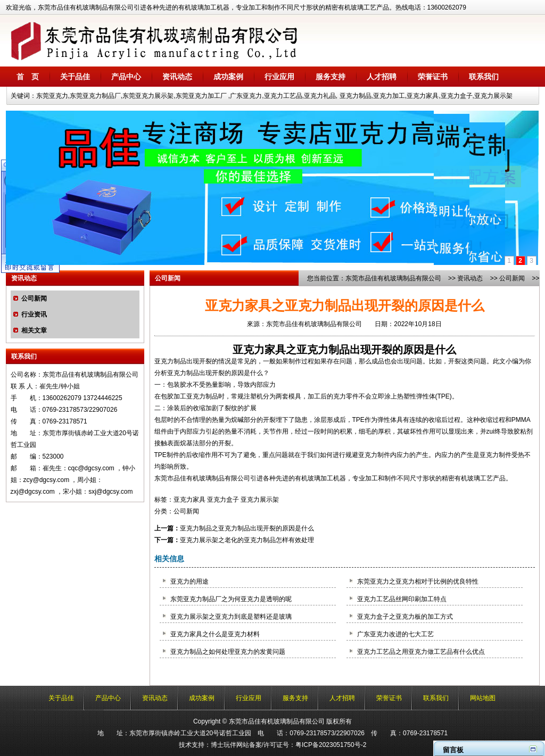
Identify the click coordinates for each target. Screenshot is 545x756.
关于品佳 (75, 77)
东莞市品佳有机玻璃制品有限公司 (393, 278)
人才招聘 (382, 77)
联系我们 (484, 77)
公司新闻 (34, 298)
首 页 (28, 77)
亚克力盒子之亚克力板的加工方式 (405, 617)
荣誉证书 (433, 77)
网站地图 (483, 698)
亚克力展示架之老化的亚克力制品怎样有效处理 (247, 540)
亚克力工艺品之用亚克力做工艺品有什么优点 (421, 652)
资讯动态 (177, 77)
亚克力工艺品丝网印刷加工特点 (402, 599)
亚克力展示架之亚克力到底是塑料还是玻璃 (231, 617)
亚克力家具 (259, 350)
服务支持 (331, 77)
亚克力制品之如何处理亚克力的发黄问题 (228, 652)
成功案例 (228, 77)
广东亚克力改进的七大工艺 (395, 634)
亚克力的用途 (189, 581)
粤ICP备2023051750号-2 (331, 745)
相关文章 (34, 330)
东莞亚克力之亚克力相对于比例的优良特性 (418, 581)
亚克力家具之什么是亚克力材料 (215, 634)
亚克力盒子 (223, 500)
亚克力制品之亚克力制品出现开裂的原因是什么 (247, 528)
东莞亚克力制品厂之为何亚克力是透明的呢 (231, 599)
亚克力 (164, 361)
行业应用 (279, 77)
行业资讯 (34, 314)
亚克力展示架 (260, 500)
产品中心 (126, 77)
